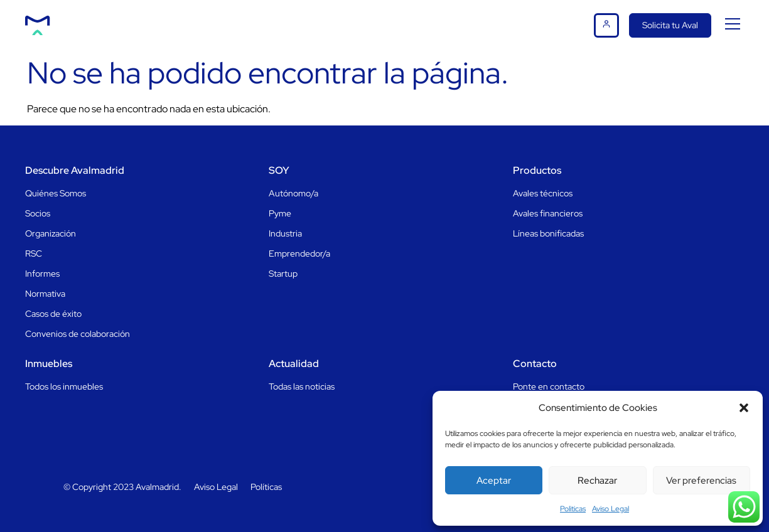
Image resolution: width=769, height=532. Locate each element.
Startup (283, 274)
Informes (42, 274)
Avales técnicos (543, 193)
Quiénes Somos (56, 193)
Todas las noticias (302, 386)
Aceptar (494, 481)
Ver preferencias (701, 481)
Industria (285, 233)
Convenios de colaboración (78, 334)
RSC (34, 253)
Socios (38, 213)
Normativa (45, 294)
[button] (744, 408)
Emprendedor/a (299, 253)
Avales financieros (548, 213)
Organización (51, 233)
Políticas (266, 487)
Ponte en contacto (549, 386)
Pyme (280, 213)
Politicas (573, 509)
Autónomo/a (293, 193)
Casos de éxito (53, 314)
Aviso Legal (610, 509)
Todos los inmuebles (64, 386)
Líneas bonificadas (548, 233)
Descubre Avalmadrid (75, 170)
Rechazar (597, 481)
